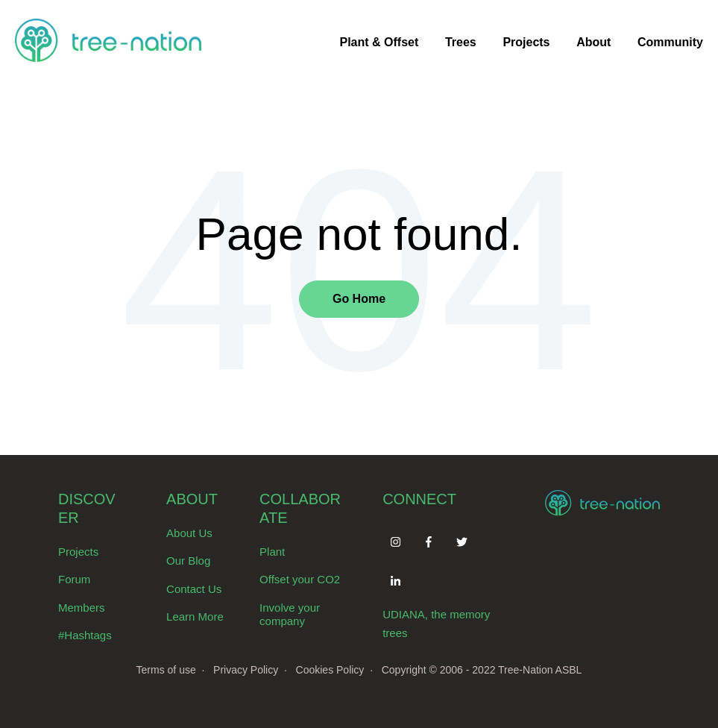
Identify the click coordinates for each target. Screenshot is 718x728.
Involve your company (290, 615)
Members (82, 608)
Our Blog (188, 561)
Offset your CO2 (300, 579)
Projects (526, 42)
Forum (74, 579)
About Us (189, 533)
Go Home (359, 299)
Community (670, 42)
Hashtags (88, 635)
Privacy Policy (246, 670)
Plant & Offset (379, 42)
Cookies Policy (330, 670)
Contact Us (194, 589)
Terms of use (166, 670)
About (593, 42)
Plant (272, 552)
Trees (461, 42)
